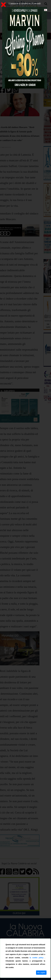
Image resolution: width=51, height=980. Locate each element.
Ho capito (41, 973)
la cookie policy (37, 958)
